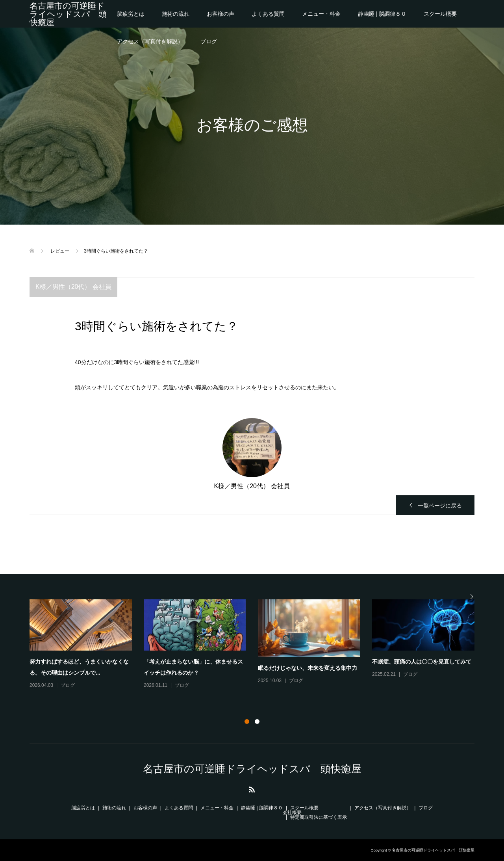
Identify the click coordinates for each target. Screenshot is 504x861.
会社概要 (292, 813)
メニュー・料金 (321, 14)
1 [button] (247, 722)
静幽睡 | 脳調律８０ (382, 14)
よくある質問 (268, 14)
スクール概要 (440, 14)
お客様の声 (220, 14)
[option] (258, 645)
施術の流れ (176, 14)
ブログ (209, 41)
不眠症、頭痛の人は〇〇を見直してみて (422, 662)
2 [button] (257, 722)
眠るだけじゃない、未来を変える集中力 (308, 668)
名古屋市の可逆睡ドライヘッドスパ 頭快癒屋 (68, 14)
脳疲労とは (131, 14)
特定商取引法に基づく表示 (319, 817)
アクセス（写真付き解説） (150, 41)
